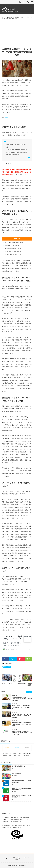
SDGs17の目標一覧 (16, 773)
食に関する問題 (7, 667)
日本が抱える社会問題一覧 (18, 766)
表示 (6, 118)
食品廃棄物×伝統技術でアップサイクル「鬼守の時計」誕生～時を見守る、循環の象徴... (21, 724)
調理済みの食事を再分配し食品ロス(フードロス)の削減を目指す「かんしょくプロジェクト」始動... (22, 733)
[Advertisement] (17, 31)
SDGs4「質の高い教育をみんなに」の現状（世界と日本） (21, 796)
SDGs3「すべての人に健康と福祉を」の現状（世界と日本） (21, 789)
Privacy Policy (17, 858)
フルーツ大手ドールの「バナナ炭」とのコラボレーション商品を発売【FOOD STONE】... (21, 716)
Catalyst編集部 (7, 663)
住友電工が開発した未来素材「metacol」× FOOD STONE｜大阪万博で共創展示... (22, 699)
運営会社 (17, 860)
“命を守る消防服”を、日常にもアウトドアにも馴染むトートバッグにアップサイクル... (21, 707)
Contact (26, 858)
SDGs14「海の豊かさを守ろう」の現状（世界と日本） (21, 782)
